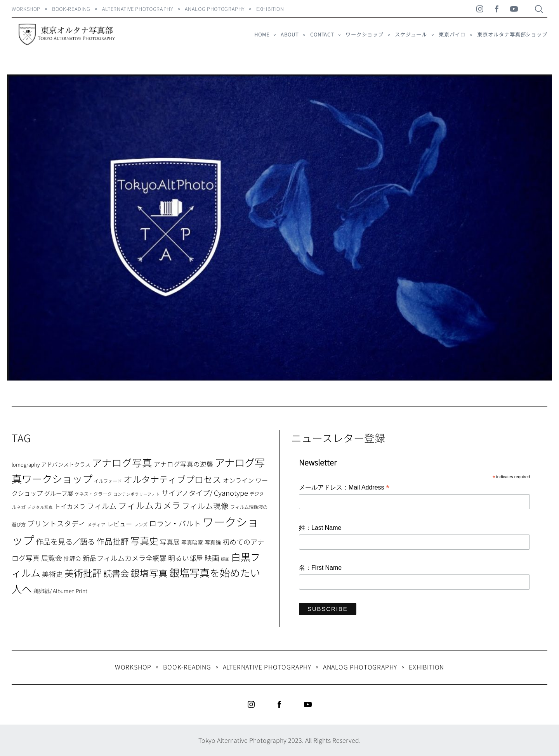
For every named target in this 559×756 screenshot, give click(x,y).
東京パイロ (452, 34)
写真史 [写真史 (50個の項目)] (144, 541)
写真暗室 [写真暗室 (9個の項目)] (192, 542)
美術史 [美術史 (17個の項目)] (52, 574)
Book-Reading (71, 9)
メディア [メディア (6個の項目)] (96, 524)
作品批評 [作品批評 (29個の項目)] (113, 541)
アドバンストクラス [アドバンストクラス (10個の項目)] (66, 464)
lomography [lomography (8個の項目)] (26, 464)
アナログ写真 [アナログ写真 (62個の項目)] (122, 462)
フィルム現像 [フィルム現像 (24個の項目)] (205, 506)
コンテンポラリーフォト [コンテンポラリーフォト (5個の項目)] (137, 494)
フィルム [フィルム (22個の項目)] (102, 506)
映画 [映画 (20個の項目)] (212, 558)
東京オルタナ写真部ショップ (512, 34)
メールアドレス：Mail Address (344, 488)
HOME (262, 34)
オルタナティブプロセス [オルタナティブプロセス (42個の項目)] (172, 479)
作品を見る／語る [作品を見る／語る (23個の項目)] (65, 541)
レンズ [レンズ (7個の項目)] (141, 524)
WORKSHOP (26, 9)
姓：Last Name (320, 528)
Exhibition (270, 9)
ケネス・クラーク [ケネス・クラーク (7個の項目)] (93, 494)
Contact (322, 34)
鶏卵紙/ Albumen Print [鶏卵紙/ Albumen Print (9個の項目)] (60, 591)
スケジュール (411, 34)
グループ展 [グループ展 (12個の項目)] (59, 493)
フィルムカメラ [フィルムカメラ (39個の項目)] (149, 505)
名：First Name (320, 568)
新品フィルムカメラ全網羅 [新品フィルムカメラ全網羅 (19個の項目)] (125, 558)
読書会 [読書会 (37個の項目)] (116, 573)
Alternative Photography (138, 9)
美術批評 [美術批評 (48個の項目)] (83, 573)
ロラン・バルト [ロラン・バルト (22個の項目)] (175, 523)
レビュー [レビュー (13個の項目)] (120, 524)
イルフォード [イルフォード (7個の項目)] (108, 481)
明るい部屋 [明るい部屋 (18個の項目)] (186, 558)
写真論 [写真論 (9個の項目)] (213, 542)
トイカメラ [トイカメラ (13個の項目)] (70, 506)
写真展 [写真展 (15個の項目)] (170, 542)
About (289, 34)
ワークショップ (364, 34)
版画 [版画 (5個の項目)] (225, 559)
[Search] (539, 9)
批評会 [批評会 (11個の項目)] (72, 558)
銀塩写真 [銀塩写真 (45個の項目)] (149, 573)
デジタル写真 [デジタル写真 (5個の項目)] (40, 507)
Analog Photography (215, 9)
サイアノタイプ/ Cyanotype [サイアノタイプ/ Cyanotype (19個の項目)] (205, 493)
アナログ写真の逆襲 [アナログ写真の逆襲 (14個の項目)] (183, 464)
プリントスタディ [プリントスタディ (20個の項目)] (56, 523)
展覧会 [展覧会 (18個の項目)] (52, 558)
